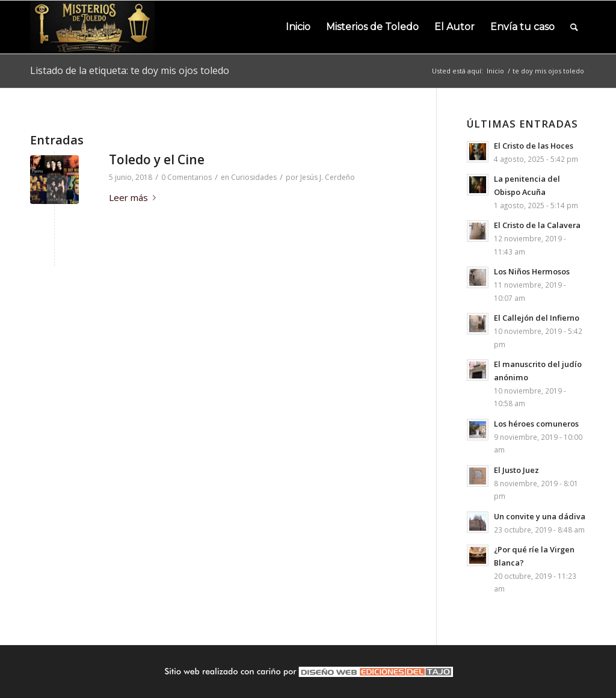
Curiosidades (254, 177)
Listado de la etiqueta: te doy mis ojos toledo (130, 70)
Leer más (135, 197)
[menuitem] (298, 27)
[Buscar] (574, 27)
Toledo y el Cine (157, 159)
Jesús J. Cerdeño (328, 177)
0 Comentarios (186, 177)
